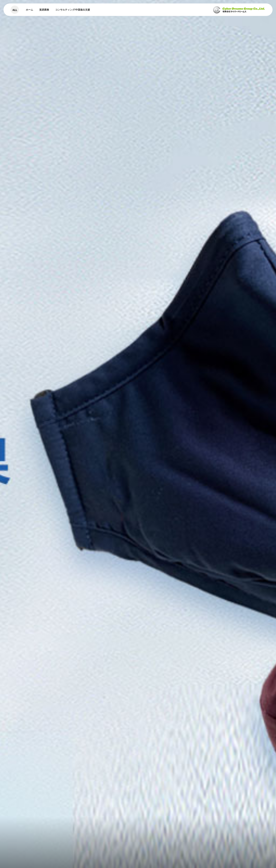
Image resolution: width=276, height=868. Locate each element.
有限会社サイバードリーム (239, 10)
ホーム (29, 10)
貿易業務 (44, 10)
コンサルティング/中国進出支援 (73, 10)
